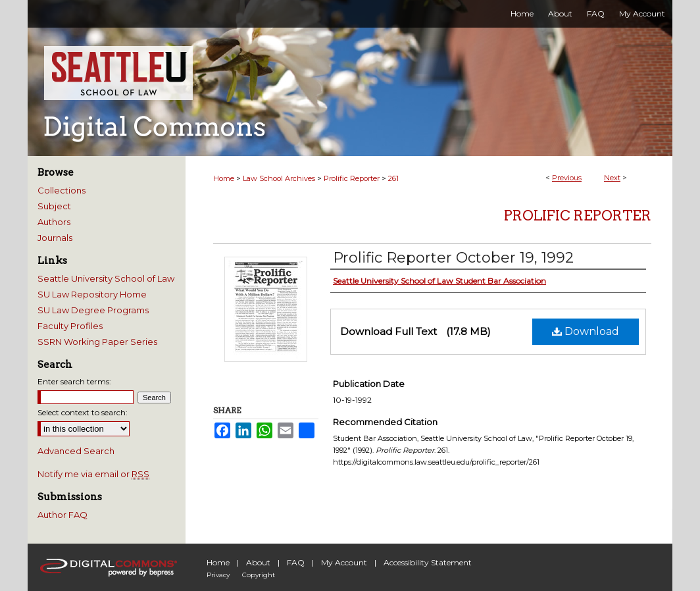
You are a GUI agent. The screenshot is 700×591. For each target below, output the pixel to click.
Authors (54, 222)
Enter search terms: (74, 381)
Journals (55, 238)
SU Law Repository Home (92, 294)
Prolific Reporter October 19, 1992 (453, 258)
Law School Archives (279, 178)
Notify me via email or (93, 474)
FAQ (296, 562)
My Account (344, 562)
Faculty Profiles (70, 326)
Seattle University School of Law (106, 278)
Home (224, 178)
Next (612, 178)
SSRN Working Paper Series (97, 342)
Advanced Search (76, 451)
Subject (54, 206)
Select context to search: (83, 412)
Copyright (259, 575)
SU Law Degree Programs (93, 310)
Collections (62, 190)
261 (393, 178)
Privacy (218, 575)
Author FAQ (63, 515)
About (258, 562)
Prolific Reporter (352, 178)
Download (586, 331)
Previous (567, 178)
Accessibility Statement (428, 562)
